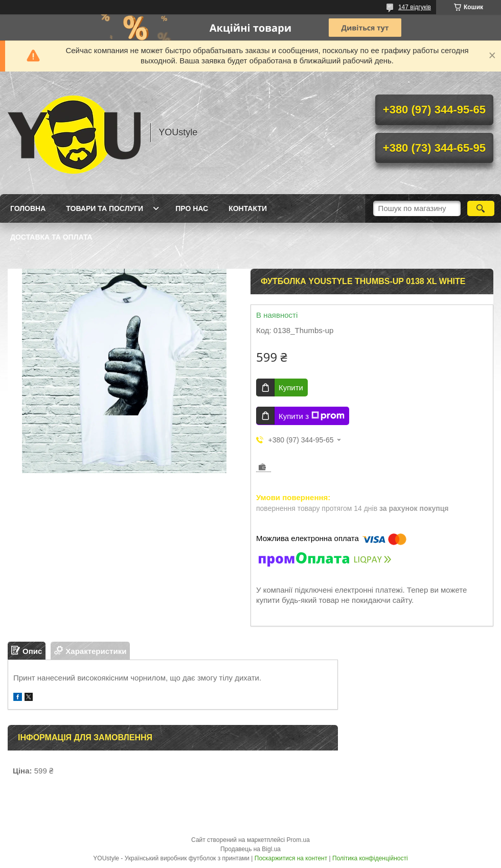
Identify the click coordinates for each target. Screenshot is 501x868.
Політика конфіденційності (370, 858)
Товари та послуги (105, 208)
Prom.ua (298, 840)
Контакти (248, 208)
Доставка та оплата (51, 237)
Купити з (312, 416)
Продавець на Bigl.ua (250, 849)
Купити (291, 388)
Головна (28, 208)
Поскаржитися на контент (291, 858)
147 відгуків (415, 7)
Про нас (192, 208)
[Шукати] (481, 208)
